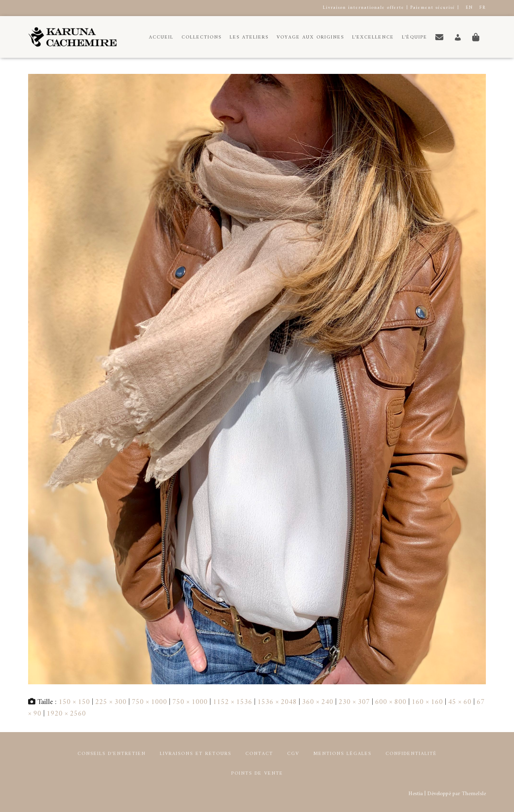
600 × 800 (391, 702)
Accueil (161, 38)
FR (483, 8)
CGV (293, 754)
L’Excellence (373, 38)
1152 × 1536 (233, 702)
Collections (202, 38)
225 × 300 (111, 702)
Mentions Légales (342, 754)
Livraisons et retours (196, 754)
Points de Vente (257, 774)
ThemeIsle (474, 794)
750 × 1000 (149, 702)
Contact (259, 754)
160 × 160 (427, 702)
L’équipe (415, 38)
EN (469, 8)
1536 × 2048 (277, 702)
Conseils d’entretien (112, 754)
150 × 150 (74, 702)
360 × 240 (318, 702)
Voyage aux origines (310, 38)
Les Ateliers (249, 38)
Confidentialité (411, 754)
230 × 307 (354, 702)
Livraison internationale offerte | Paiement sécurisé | (391, 8)
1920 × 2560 (66, 714)
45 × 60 (460, 702)
